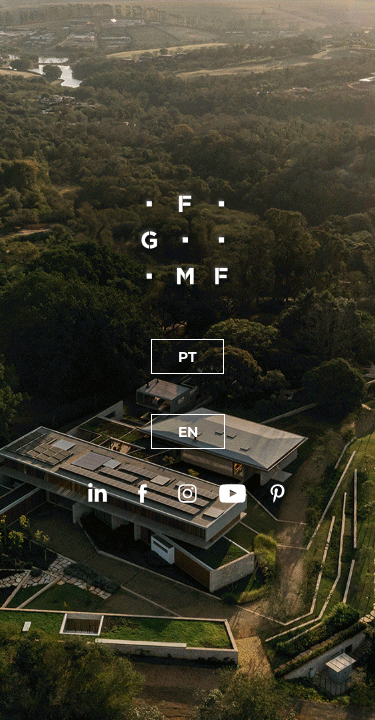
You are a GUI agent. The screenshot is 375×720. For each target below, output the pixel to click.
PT (187, 356)
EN (188, 431)
